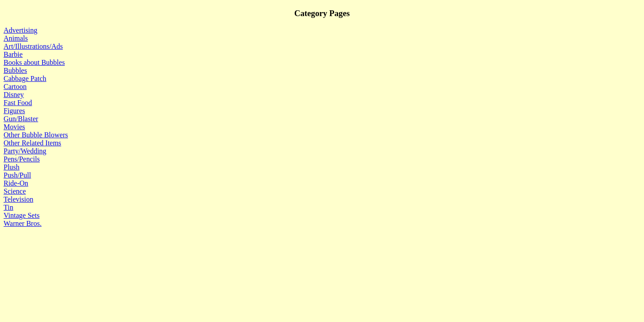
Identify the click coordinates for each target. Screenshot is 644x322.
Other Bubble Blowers (36, 135)
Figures (14, 111)
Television (18, 199)
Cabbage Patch (25, 78)
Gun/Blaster (21, 119)
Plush (12, 167)
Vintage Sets (21, 215)
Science (15, 191)
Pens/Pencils (22, 159)
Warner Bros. (23, 223)
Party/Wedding (25, 151)
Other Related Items (32, 143)
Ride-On (16, 183)
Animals (16, 38)
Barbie (13, 54)
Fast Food (18, 103)
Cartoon (15, 87)
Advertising (21, 30)
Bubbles (15, 70)
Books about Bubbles (34, 62)
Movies (14, 127)
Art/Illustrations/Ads (33, 46)
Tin (8, 207)
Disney (14, 95)
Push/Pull (17, 175)
